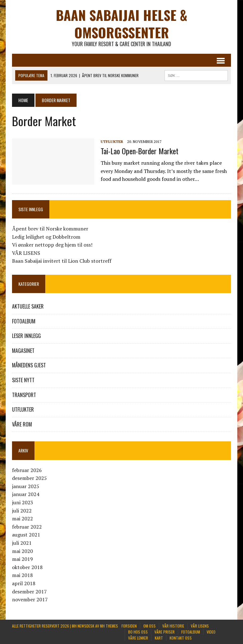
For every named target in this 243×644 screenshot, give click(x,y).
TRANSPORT (24, 395)
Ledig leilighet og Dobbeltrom (46, 237)
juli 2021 (22, 543)
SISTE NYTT (23, 380)
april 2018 (24, 583)
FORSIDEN (129, 626)
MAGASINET (23, 351)
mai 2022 (22, 518)
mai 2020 (22, 551)
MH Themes (109, 626)
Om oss (150, 626)
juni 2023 (23, 502)
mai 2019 (22, 559)
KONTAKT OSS (181, 638)
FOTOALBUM (24, 321)
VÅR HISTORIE (173, 626)
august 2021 (26, 535)
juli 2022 (22, 511)
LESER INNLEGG (26, 336)
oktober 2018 (27, 567)
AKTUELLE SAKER (28, 306)
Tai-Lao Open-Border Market (140, 151)
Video (211, 632)
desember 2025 (29, 478)
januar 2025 (26, 486)
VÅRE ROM (22, 424)
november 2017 (30, 599)
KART (159, 638)
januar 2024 (26, 494)
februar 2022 (27, 527)
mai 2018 (22, 575)
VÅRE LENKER (138, 638)
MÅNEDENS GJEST (29, 365)
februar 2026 (27, 470)
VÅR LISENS (26, 253)
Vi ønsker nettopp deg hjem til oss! (52, 245)
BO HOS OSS (138, 632)
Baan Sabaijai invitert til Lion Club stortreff (62, 261)
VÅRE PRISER (165, 632)
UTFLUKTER (112, 141)
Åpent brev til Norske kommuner (50, 229)
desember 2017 (29, 592)
